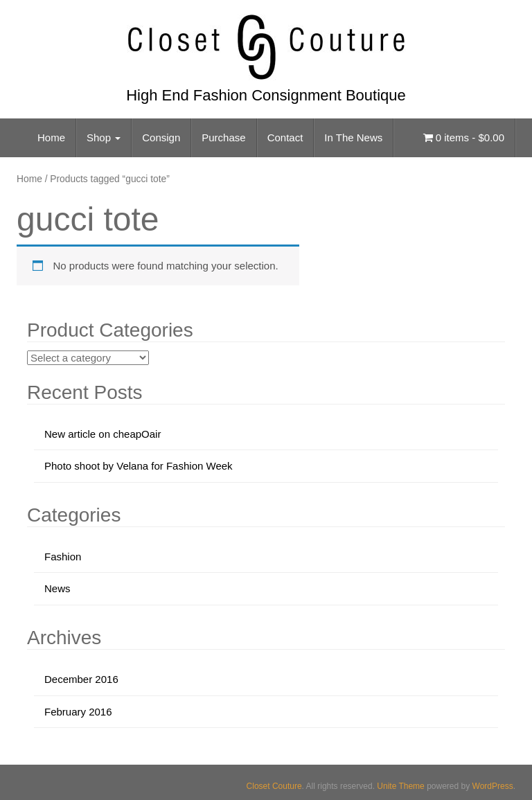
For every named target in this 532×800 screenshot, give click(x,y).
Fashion (63, 557)
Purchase (223, 137)
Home (51, 137)
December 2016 (81, 679)
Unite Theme (400, 786)
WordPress (493, 786)
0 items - (464, 137)
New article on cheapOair (103, 434)
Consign (161, 137)
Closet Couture (274, 786)
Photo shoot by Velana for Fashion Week (139, 466)
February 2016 (78, 712)
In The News (353, 137)
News (57, 588)
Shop (104, 137)
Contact (285, 137)
